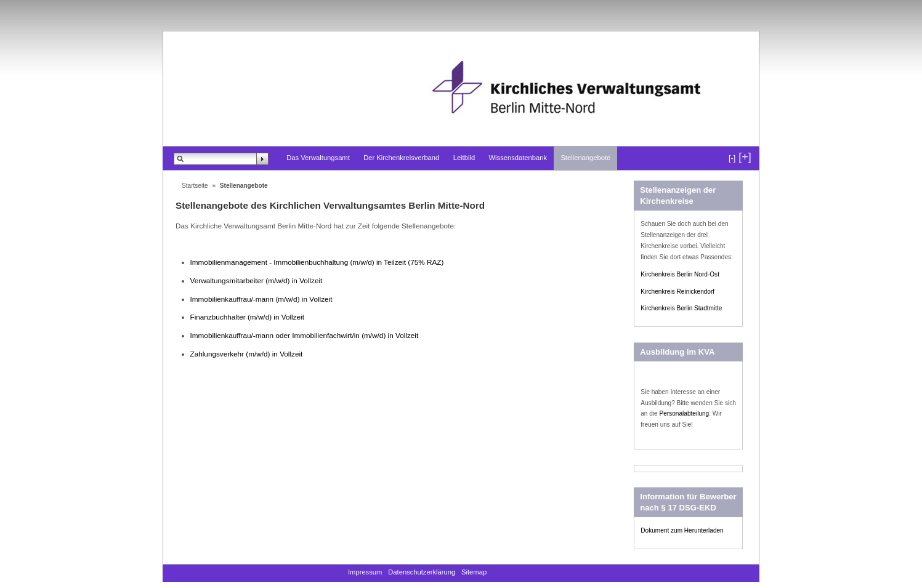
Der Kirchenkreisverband (401, 158)
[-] (732, 158)
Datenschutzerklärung (422, 572)
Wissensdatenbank (518, 158)
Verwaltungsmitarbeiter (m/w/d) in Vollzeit (257, 280)
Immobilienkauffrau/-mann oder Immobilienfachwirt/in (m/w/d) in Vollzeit (305, 335)
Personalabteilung (685, 413)
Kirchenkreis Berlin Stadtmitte (681, 308)
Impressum (365, 572)
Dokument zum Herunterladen (682, 530)
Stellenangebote (585, 158)
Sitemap (474, 572)
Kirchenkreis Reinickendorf (677, 292)
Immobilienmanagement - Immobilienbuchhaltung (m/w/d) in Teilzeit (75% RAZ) (317, 262)
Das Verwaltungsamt (318, 158)
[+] (745, 157)
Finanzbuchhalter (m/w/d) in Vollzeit (247, 317)
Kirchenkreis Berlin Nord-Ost (680, 274)
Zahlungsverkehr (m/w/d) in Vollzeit (247, 354)
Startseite (195, 186)
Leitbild (464, 158)
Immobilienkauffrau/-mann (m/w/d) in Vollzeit (261, 299)
